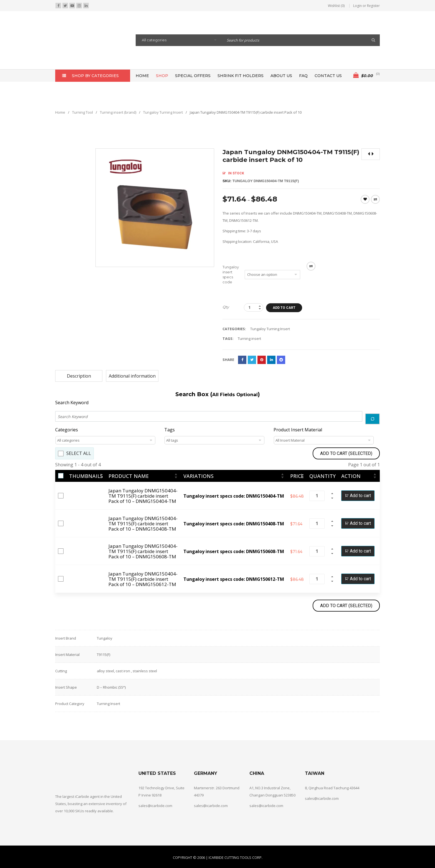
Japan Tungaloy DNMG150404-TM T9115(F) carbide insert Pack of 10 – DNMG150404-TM (143, 496)
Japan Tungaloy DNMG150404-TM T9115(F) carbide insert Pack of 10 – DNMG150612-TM (143, 579)
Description (79, 376)
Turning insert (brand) (118, 112)
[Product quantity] (254, 307)
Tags (170, 430)
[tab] (79, 376)
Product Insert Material (298, 430)
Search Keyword (72, 403)
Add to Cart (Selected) (346, 453)
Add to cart (284, 308)
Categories (67, 430)
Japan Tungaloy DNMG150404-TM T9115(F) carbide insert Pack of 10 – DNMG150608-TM (143, 551)
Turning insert (249, 338)
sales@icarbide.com (155, 806)
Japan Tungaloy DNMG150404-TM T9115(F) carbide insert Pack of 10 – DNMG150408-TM (143, 524)
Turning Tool (83, 112)
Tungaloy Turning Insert (163, 112)
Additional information (132, 376)
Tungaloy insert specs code (231, 274)
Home (60, 112)
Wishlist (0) (336, 6)
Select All (79, 454)
